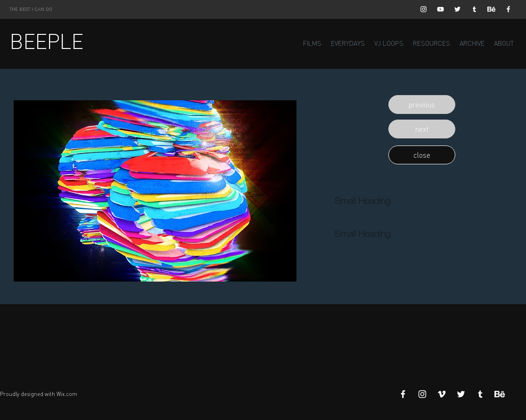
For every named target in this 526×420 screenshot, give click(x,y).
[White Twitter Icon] (457, 9)
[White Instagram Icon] (423, 9)
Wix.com (67, 394)
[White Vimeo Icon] (442, 394)
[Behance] (491, 9)
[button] (422, 105)
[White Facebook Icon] (508, 9)
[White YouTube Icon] (440, 9)
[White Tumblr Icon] (474, 9)
